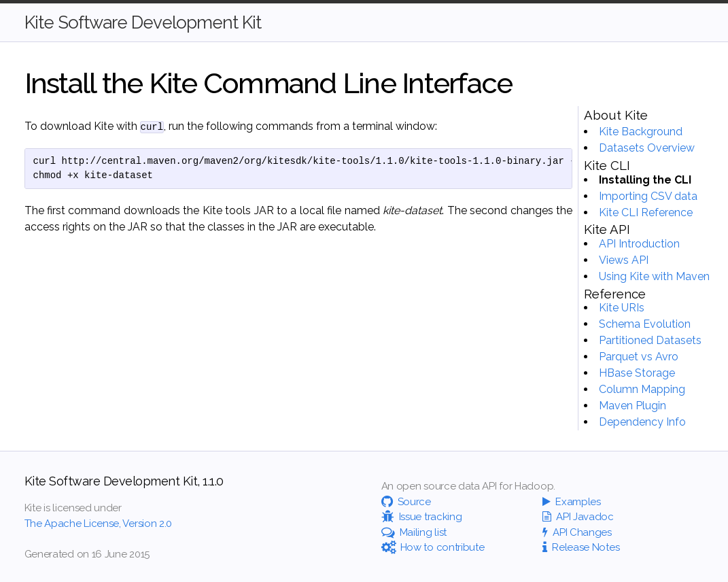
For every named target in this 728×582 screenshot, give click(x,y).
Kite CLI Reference (646, 212)
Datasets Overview (647, 148)
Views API (624, 260)
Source (406, 502)
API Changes (577, 532)
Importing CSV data (648, 196)
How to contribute (433, 547)
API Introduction (639, 244)
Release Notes (581, 547)
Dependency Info (642, 422)
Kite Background (641, 132)
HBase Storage (637, 373)
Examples (572, 502)
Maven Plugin (632, 406)
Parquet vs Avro (639, 357)
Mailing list (414, 532)
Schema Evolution (645, 324)
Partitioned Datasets (650, 340)
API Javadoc (578, 517)
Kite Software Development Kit (143, 22)
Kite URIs (622, 308)
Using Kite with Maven (654, 276)
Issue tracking (422, 517)
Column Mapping (642, 389)
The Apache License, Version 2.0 (99, 524)
